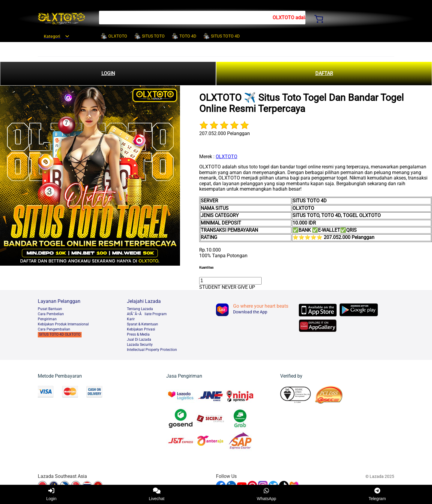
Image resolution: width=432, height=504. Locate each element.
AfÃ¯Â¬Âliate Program (147, 314)
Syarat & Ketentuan (142, 324)
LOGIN (108, 73)
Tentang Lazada (140, 309)
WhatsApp (267, 494)
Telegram (377, 494)
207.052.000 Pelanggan (225, 133)
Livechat (157, 494)
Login (51, 494)
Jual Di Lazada (139, 340)
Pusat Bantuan (50, 309)
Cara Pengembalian (54, 329)
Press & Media (138, 334)
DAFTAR (324, 73)
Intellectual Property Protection (152, 350)
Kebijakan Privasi (141, 329)
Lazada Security (140, 345)
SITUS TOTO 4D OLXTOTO (60, 334)
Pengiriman (47, 319)
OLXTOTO (226, 157)
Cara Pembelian (51, 314)
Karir (131, 319)
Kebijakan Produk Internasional (63, 324)
